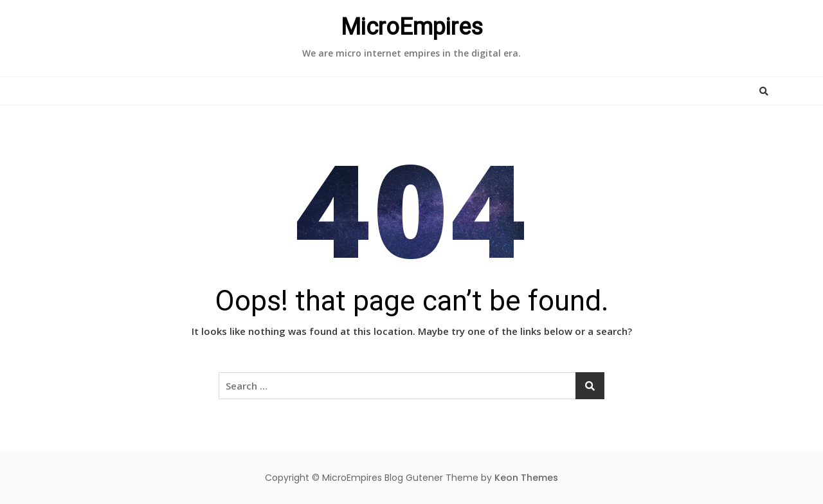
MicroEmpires (412, 27)
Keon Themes (526, 478)
